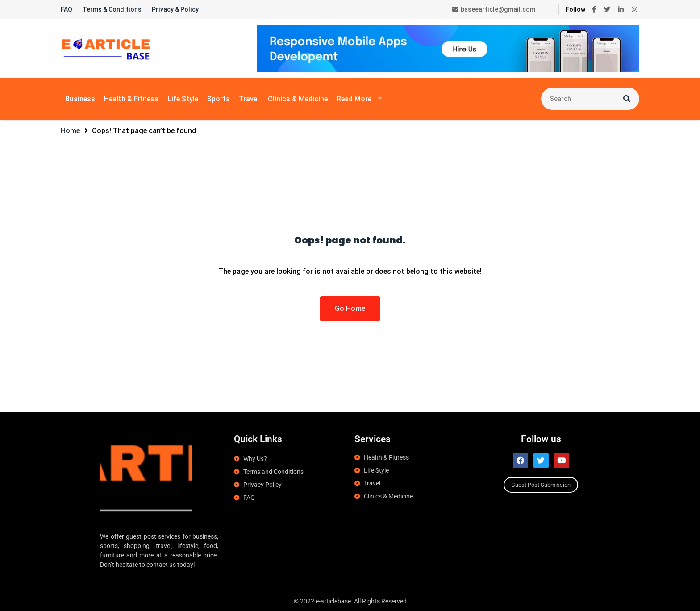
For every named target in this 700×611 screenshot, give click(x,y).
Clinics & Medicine (298, 99)
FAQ (67, 9)
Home (70, 131)
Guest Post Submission (541, 485)
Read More (354, 99)
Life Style (183, 99)
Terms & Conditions (112, 9)
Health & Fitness (131, 99)
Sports (219, 99)
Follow (575, 9)
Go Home (350, 308)
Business (80, 99)
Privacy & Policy (175, 9)
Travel (249, 99)
